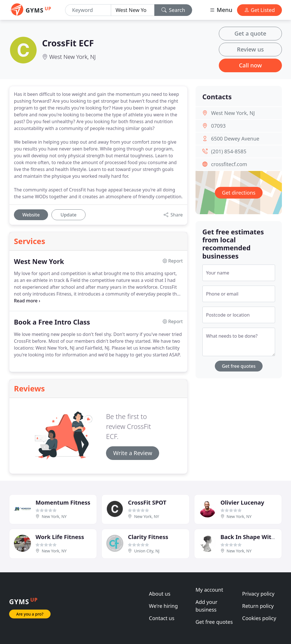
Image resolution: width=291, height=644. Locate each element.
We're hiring (163, 606)
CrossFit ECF (68, 43)
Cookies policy (259, 618)
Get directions (239, 193)
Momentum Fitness (63, 502)
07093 (218, 126)
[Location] (133, 10)
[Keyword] (88, 10)
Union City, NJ (147, 551)
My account (209, 590)
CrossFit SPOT (147, 502)
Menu (221, 10)
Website (31, 215)
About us (160, 594)
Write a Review (133, 453)
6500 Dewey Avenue (235, 139)
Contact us (162, 618)
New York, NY (54, 516)
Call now (251, 65)
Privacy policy (258, 594)
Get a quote (250, 33)
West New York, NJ (72, 57)
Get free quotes (239, 366)
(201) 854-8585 (229, 151)
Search (173, 10)
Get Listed (259, 10)
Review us (250, 49)
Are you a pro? (30, 614)
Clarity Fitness (148, 537)
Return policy (258, 606)
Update (68, 215)
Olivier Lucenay (242, 502)
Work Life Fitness (60, 537)
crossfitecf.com (229, 164)
